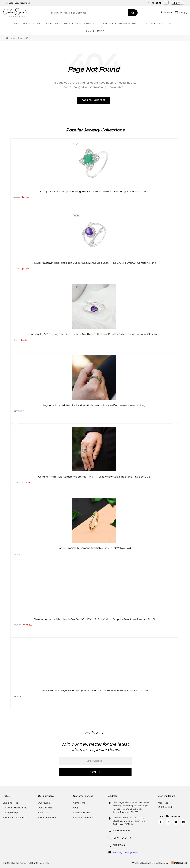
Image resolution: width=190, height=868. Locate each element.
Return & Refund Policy (15, 808)
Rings (38, 24)
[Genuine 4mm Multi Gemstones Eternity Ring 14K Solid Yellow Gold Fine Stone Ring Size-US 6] (94, 459)
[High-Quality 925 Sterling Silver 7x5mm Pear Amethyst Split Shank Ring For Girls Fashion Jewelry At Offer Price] (94, 317)
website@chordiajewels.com (127, 852)
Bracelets (110, 24)
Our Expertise (45, 808)
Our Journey (44, 803)
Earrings (54, 24)
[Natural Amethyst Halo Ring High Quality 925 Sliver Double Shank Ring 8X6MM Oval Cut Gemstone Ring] (94, 245)
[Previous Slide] (20, 424)
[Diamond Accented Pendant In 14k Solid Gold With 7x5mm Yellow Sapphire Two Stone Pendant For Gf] (94, 602)
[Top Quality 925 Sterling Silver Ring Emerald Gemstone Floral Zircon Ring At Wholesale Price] (94, 174)
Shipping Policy (11, 803)
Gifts (171, 24)
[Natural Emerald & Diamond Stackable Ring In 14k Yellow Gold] (94, 531)
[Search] (133, 13)
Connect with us (82, 813)
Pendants (92, 24)
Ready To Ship (128, 24)
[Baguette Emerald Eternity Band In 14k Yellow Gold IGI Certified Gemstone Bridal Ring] (94, 388)
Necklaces (73, 24)
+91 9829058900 (121, 831)
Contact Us (79, 803)
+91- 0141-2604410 (122, 838)
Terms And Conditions (14, 818)
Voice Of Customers (84, 818)
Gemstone (22, 24)
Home (13, 38)
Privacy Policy (10, 813)
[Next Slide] (170, 424)
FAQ (75, 808)
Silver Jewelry (152, 24)
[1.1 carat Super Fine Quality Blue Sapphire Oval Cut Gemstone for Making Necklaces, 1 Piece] (94, 673)
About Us (43, 813)
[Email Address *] (95, 761)
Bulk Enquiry (95, 31)
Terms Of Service (47, 818)
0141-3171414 (119, 845)
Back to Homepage (94, 100)
